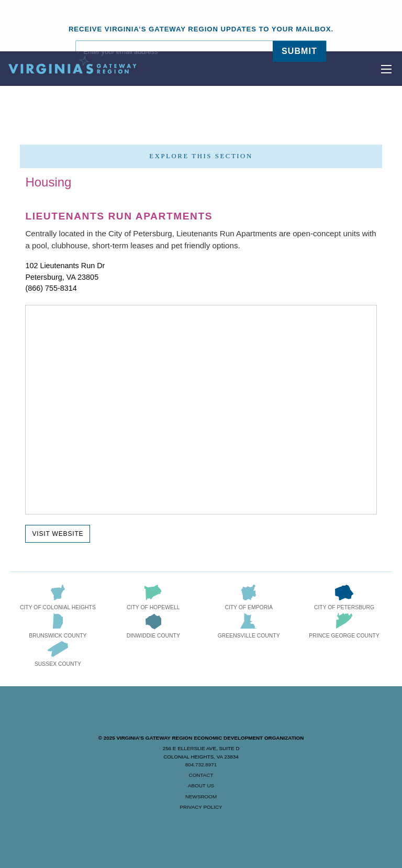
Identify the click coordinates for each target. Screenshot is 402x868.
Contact (201, 775)
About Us (201, 785)
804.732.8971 (201, 765)
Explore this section (201, 156)
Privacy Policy (201, 807)
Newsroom (201, 796)
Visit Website (58, 534)
